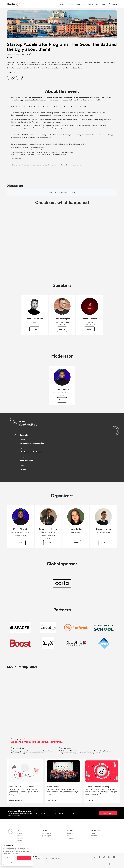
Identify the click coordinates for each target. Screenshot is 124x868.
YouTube (69, 837)
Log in (115, 4)
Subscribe (107, 813)
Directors (20, 840)
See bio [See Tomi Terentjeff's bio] (62, 329)
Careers (93, 833)
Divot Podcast (70, 839)
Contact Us (94, 835)
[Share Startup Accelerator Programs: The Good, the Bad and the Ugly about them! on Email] (22, 78)
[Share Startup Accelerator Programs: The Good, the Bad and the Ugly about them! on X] (13, 78)
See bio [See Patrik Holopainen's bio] (34, 329)
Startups (20, 837)
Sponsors (20, 839)
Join (62, 4)
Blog (68, 835)
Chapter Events (46, 835)
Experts (19, 835)
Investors (20, 833)
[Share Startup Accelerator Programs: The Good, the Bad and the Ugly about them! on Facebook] (8, 78)
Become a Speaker (47, 837)
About (103, 4)
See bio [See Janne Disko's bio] (76, 543)
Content (81, 4)
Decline (9, 858)
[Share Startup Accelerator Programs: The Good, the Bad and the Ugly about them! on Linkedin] (17, 78)
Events (70, 4)
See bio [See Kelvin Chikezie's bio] (62, 400)
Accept (24, 858)
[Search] (110, 4)
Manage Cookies (17, 863)
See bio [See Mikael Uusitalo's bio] (90, 329)
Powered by (109, 864)
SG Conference (46, 833)
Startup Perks (93, 4)
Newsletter (70, 833)
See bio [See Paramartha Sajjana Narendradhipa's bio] (48, 543)
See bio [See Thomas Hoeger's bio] (103, 543)
